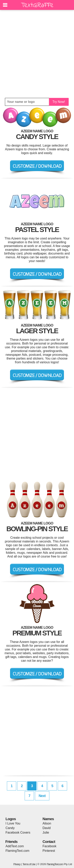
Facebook (50, 846)
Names (48, 819)
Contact (49, 842)
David (47, 828)
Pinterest (49, 851)
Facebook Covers (18, 833)
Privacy (17, 864)
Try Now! (59, 102)
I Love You (13, 823)
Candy (10, 828)
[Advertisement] (37, 54)
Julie (46, 833)
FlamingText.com (17, 851)
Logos (11, 819)
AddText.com (15, 846)
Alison (47, 823)
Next (42, 796)
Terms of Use (29, 864)
